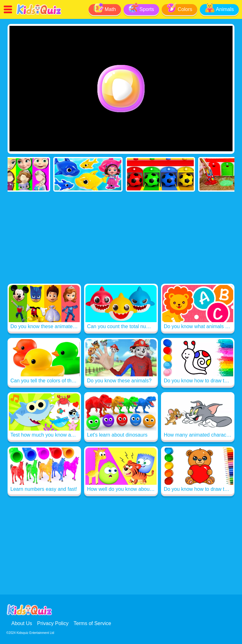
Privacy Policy (53, 623)
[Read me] (39, 14)
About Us (22, 623)
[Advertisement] (121, 239)
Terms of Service (92, 623)
